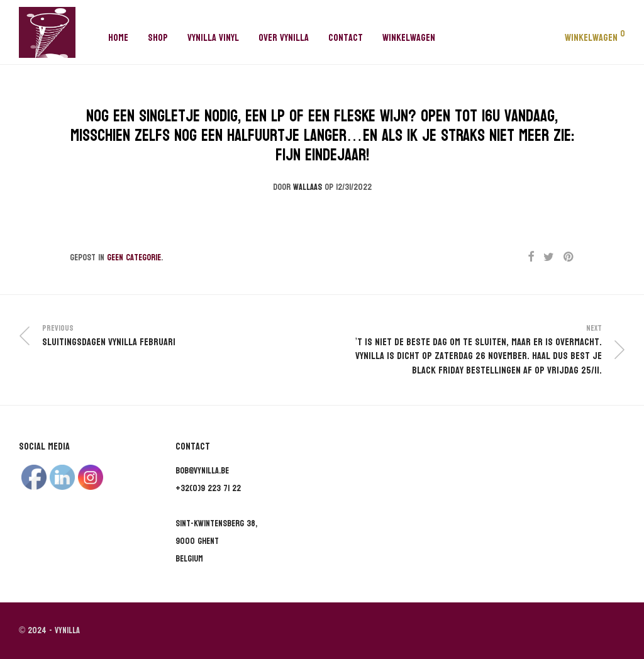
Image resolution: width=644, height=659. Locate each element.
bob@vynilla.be (202, 471)
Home (118, 37)
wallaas (308, 187)
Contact (346, 37)
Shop (158, 37)
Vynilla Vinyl (213, 37)
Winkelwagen (409, 37)
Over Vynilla (284, 37)
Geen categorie (134, 258)
